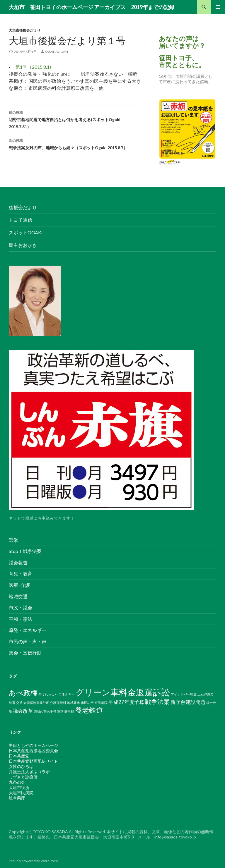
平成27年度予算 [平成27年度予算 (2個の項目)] (126, 702)
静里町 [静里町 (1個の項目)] (69, 711)
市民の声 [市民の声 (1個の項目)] (87, 703)
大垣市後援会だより (25, 30)
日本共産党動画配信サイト (33, 761)
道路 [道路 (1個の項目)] (60, 711)
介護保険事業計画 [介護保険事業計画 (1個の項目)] (36, 703)
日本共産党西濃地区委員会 (33, 751)
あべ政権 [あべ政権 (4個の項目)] (23, 693)
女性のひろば (21, 766)
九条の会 (17, 782)
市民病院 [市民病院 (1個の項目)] (101, 703)
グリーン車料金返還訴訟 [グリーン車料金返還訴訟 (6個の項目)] (123, 692)
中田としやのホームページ (33, 745)
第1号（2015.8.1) (33, 67)
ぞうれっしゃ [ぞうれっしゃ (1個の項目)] (48, 694)
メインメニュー (218, 7)
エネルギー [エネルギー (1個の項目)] (67, 694)
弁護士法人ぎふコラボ (29, 772)
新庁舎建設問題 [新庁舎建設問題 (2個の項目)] (188, 702)
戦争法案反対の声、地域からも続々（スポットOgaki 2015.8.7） (75, 144)
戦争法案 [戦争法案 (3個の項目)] (157, 701)
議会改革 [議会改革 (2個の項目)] (23, 711)
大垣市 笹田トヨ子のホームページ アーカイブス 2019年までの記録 (92, 7)
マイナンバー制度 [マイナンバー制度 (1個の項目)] (184, 694)
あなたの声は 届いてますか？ (182, 42)
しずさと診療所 (23, 777)
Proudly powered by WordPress (34, 861)
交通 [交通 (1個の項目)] (19, 703)
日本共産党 (19, 756)
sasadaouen (56, 52)
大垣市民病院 (21, 793)
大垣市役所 (19, 787)
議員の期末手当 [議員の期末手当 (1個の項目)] (45, 711)
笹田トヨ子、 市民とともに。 (182, 61)
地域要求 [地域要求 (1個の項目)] (74, 703)
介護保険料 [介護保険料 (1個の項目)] (58, 703)
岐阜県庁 (17, 798)
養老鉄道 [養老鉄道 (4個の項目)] (89, 710)
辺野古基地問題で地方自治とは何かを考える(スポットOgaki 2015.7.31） (75, 119)
